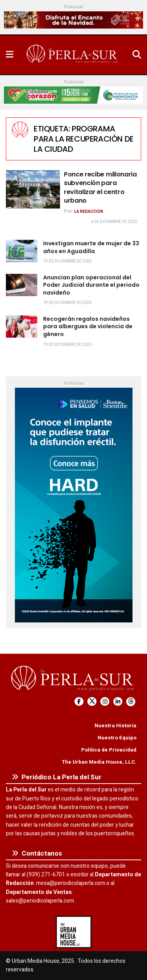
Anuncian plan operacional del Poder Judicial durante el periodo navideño (91, 285)
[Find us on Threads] (131, 702)
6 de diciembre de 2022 (114, 222)
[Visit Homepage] (73, 55)
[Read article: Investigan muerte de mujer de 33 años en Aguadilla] (22, 251)
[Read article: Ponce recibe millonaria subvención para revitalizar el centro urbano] (33, 190)
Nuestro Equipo (117, 738)
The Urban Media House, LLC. (99, 762)
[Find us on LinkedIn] (118, 702)
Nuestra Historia (115, 726)
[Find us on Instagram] (105, 702)
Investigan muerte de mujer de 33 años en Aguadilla (91, 247)
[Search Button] (137, 55)
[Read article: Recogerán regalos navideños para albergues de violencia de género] (22, 326)
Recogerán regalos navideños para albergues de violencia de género (88, 326)
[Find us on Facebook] (79, 702)
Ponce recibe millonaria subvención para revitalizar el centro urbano (100, 187)
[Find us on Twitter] (92, 702)
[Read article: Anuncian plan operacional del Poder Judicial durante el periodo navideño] (22, 285)
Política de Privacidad (109, 750)
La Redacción (89, 212)
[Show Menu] (10, 55)
